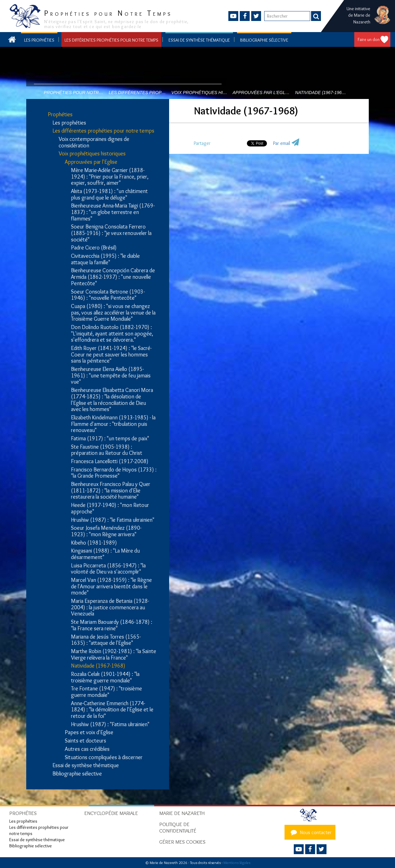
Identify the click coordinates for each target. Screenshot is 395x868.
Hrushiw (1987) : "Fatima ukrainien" (110, 724)
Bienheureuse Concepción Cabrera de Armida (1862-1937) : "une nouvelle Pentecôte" (113, 277)
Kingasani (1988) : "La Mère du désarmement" (105, 554)
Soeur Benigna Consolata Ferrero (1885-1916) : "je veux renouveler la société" (111, 233)
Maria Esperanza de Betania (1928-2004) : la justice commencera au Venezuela (110, 607)
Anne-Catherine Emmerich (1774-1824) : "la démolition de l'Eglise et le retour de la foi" (112, 710)
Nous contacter (310, 832)
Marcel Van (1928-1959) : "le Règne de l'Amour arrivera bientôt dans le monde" (111, 586)
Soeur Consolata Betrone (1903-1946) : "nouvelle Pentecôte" (108, 295)
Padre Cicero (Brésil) (94, 248)
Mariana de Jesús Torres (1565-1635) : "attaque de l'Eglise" (106, 640)
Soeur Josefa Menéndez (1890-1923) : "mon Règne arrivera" (106, 531)
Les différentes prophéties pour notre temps (111, 40)
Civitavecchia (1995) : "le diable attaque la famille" (105, 259)
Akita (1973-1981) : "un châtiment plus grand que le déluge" (109, 194)
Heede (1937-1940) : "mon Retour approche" (110, 508)
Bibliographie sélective (264, 40)
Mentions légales (237, 863)
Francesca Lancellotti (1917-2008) (110, 461)
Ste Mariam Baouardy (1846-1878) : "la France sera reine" (112, 625)
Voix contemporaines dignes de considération (94, 142)
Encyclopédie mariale (111, 813)
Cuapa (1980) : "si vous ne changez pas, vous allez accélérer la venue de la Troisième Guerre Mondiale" (113, 313)
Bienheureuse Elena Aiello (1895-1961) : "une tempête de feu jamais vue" (111, 376)
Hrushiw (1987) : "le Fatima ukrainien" (113, 520)
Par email (282, 143)
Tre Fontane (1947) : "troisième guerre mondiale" (106, 692)
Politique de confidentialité (178, 827)
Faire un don (369, 39)
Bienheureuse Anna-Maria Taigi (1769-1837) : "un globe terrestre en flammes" (113, 212)
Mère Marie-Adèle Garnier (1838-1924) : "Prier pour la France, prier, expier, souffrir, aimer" (110, 177)
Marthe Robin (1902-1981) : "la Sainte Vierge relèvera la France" (114, 654)
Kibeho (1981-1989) (94, 543)
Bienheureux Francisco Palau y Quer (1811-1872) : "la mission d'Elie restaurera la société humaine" (111, 491)
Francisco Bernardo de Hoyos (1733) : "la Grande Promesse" (114, 473)
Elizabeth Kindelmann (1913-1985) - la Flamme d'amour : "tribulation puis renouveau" (113, 424)
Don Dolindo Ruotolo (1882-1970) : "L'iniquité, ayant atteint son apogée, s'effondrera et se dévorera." (112, 334)
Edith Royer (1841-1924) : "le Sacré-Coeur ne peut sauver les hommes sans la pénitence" (111, 355)
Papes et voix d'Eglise (89, 732)
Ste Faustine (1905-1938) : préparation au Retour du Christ (107, 450)
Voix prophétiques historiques (92, 154)
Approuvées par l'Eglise (91, 162)
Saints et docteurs (85, 741)
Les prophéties (39, 40)
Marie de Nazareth (182, 813)
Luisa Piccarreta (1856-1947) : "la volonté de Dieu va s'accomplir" (108, 569)
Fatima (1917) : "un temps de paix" (110, 439)
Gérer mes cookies (182, 842)
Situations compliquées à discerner (104, 757)
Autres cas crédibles (87, 749)
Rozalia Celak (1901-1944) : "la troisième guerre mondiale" (105, 677)
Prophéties (60, 115)
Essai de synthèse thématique (199, 40)
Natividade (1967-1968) (98, 666)
